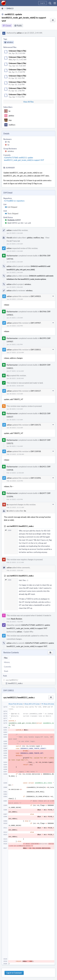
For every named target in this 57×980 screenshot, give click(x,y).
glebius (11, 116)
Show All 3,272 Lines (32, 704)
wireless (11, 151)
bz (10, 111)
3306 (8, 530)
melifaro (12, 125)
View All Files (29, 102)
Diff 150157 (36, 391)
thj (9, 142)
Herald (9, 238)
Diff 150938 (36, 451)
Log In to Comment (14, 973)
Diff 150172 (36, 425)
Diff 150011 (36, 350)
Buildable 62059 (14, 220)
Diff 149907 (36, 323)
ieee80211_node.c (15, 683)
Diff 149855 (36, 296)
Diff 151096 (36, 478)
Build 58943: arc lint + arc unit (19, 223)
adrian (19, 33)
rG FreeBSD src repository (14, 201)
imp (10, 120)
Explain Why (29, 632)
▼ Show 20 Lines (48, 704)
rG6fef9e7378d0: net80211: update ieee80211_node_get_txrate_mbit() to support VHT (24, 159)
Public (19, 26)
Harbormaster (12, 256)
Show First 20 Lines (16, 704)
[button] (55, 3)
